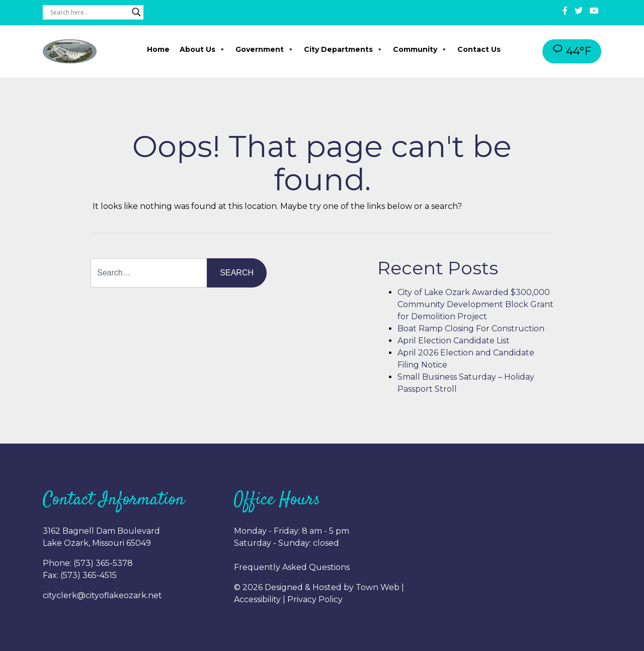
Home (158, 49)
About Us (203, 49)
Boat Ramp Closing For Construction (471, 329)
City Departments (343, 49)
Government (265, 49)
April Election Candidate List (454, 341)
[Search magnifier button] (136, 12)
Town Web (378, 587)
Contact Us (479, 49)
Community (420, 49)
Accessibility (257, 599)
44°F (572, 51)
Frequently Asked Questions (292, 567)
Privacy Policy (315, 599)
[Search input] (89, 12)
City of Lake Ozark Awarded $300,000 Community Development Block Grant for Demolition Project (475, 304)
